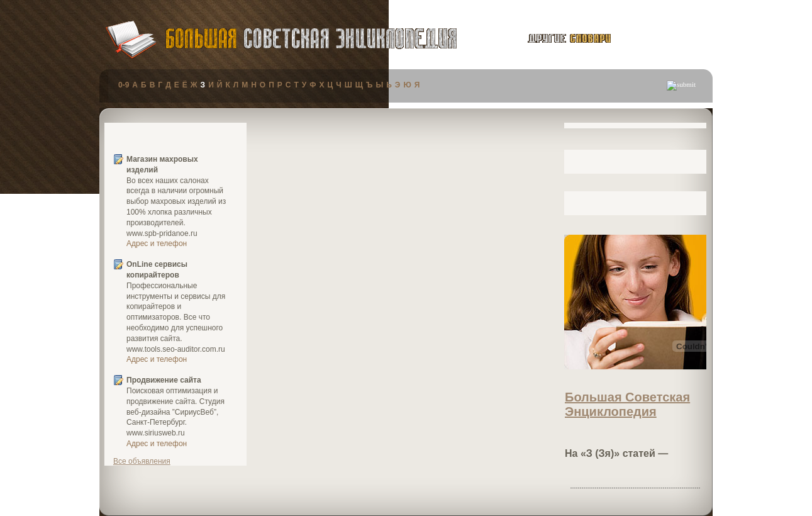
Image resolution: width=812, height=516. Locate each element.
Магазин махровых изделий (162, 165)
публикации (665, 40)
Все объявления (142, 461)
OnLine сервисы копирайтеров (157, 270)
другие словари (555, 38)
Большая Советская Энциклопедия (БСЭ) (311, 39)
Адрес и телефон (157, 244)
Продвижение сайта (164, 380)
